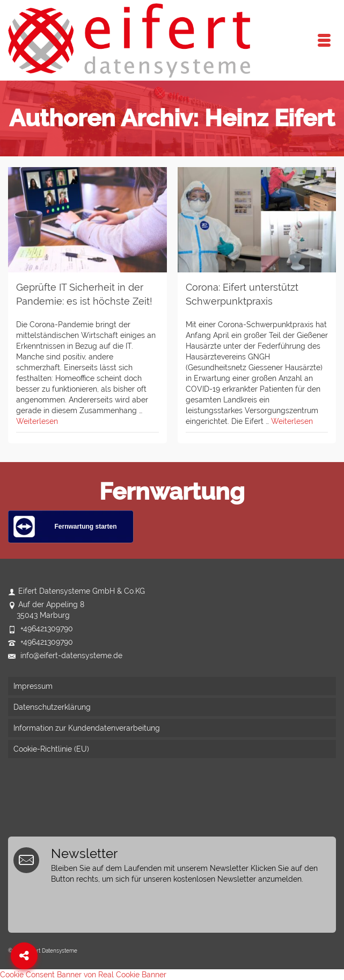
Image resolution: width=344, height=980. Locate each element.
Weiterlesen (37, 421)
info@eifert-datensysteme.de (65, 655)
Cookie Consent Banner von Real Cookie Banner (83, 975)
